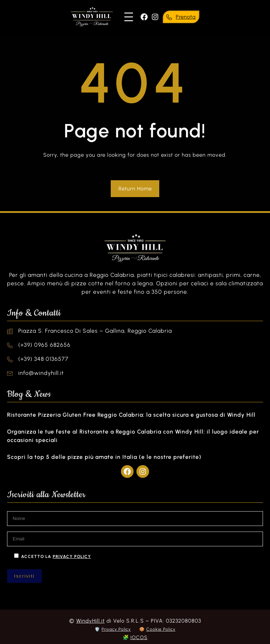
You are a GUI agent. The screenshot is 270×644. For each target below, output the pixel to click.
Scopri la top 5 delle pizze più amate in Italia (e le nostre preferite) (104, 457)
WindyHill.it (91, 621)
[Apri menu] (129, 17)
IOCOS (139, 638)
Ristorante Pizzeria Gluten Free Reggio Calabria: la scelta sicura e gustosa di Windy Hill (131, 415)
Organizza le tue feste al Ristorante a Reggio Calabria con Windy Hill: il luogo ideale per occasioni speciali (133, 436)
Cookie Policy (161, 629)
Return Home (135, 189)
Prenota (186, 17)
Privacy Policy (116, 629)
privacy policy (72, 557)
